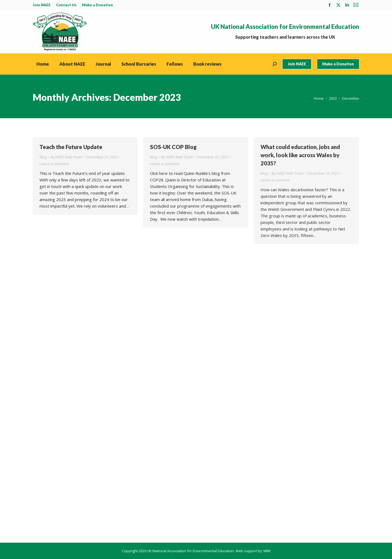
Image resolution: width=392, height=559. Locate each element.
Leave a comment (54, 164)
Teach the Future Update (71, 147)
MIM (267, 551)
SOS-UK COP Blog (173, 147)
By (67, 157)
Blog (43, 157)
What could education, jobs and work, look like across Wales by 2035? (300, 155)
